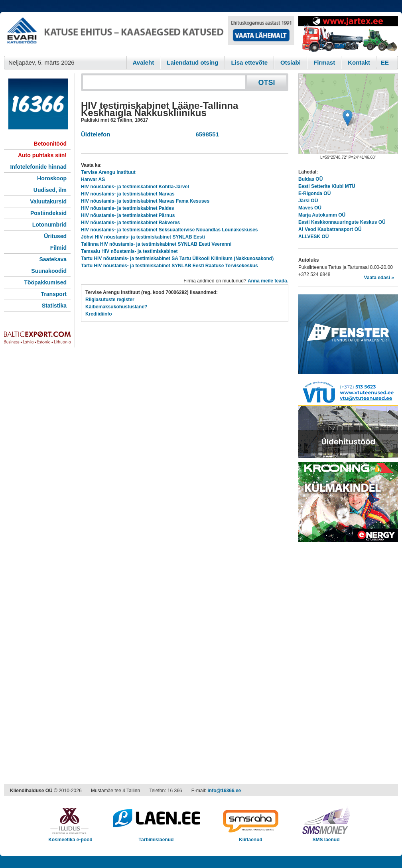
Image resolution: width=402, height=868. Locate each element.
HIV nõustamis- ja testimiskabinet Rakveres (130, 223)
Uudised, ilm (50, 190)
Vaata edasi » (379, 278)
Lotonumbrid (49, 225)
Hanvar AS (93, 180)
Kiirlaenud (251, 837)
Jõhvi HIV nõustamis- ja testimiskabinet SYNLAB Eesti (143, 237)
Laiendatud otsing (192, 62)
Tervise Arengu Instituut (108, 172)
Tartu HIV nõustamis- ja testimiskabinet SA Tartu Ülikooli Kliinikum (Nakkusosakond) (177, 258)
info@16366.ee (225, 791)
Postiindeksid (48, 213)
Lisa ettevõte (249, 62)
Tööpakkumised (45, 282)
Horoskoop (52, 178)
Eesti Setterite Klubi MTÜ (327, 186)
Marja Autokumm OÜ (322, 215)
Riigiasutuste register (110, 300)
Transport (54, 294)
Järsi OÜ (308, 201)
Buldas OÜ (310, 179)
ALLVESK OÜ (313, 237)
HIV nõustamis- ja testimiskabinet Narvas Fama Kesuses (145, 201)
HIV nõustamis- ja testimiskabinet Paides (127, 208)
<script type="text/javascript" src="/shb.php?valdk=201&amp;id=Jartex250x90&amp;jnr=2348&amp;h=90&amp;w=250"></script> (348, 34)
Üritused (55, 236)
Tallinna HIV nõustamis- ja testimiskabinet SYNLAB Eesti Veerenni (156, 244)
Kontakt (359, 62)
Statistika (54, 306)
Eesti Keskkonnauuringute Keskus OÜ (342, 222)
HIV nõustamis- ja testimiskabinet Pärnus (128, 215)
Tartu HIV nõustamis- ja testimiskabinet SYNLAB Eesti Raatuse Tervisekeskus (169, 266)
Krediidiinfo (99, 314)
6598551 (206, 134)
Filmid (58, 248)
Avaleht (144, 62)
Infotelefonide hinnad (38, 167)
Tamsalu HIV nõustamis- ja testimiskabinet (129, 251)
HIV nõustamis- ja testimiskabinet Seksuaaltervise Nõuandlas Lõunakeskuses (169, 230)
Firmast (324, 62)
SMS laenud (326, 837)
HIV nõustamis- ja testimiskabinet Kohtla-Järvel (135, 187)
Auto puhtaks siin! (42, 155)
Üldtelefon (96, 134)
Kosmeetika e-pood (70, 837)
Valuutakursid (48, 201)
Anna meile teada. (268, 281)
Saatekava (53, 259)
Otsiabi (291, 62)
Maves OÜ (310, 208)
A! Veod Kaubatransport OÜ (330, 229)
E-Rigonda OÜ (314, 193)
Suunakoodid (49, 271)
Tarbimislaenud (156, 837)
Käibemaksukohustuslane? (116, 307)
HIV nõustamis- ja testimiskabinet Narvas (128, 194)
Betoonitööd (50, 144)
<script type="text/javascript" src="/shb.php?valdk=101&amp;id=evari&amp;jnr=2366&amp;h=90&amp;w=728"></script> (149, 34)
